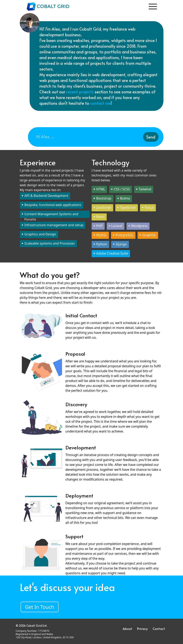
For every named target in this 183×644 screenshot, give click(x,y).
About (127, 629)
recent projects (80, 92)
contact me (100, 103)
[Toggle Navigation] (153, 7)
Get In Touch (40, 607)
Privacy (142, 629)
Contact (159, 629)
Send (151, 137)
